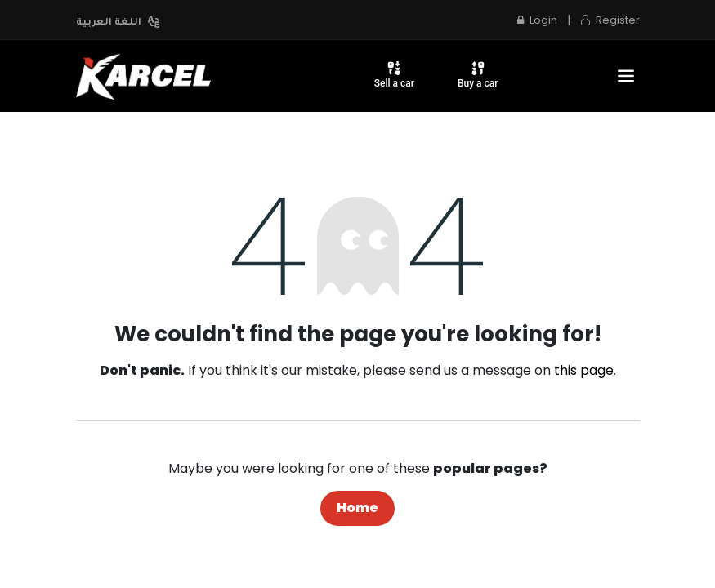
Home (357, 508)
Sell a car (394, 74)
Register (610, 20)
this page (584, 370)
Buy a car (478, 74)
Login (537, 20)
